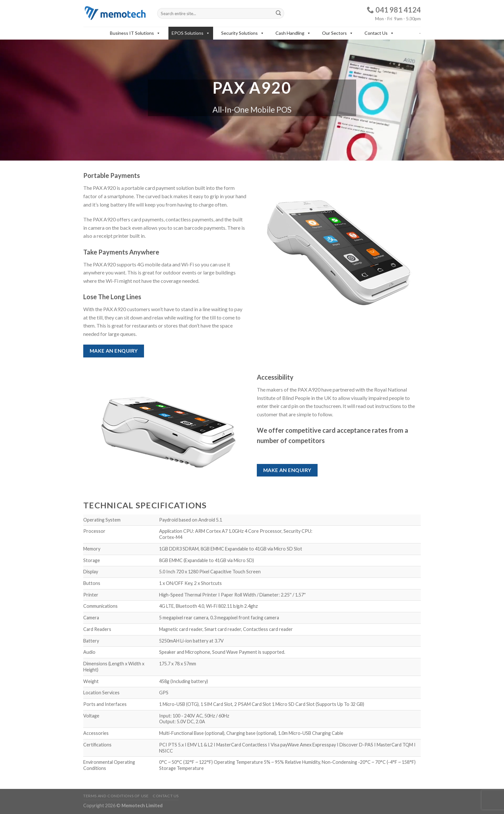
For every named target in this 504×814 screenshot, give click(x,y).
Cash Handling (293, 33)
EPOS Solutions (191, 33)
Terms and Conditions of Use (116, 796)
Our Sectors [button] (338, 33)
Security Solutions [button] (243, 33)
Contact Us (379, 33)
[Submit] (278, 14)
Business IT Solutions (135, 33)
